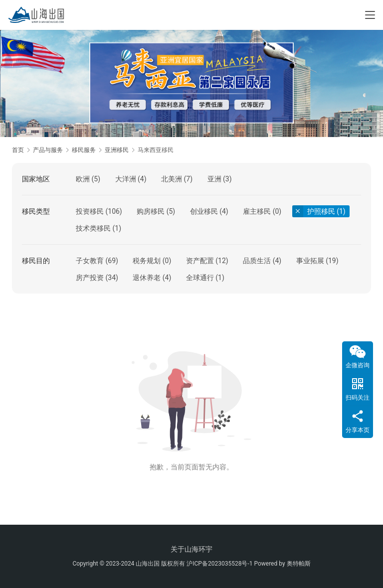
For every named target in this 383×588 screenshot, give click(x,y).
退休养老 (147, 278)
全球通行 (200, 278)
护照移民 (321, 211)
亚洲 (214, 179)
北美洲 (172, 179)
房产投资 (90, 278)
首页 (18, 150)
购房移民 (151, 211)
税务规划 (147, 261)
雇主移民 (257, 211)
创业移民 (204, 211)
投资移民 (90, 211)
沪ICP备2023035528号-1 (219, 564)
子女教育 (90, 261)
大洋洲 (126, 179)
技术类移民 (93, 228)
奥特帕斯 (299, 564)
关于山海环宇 (191, 549)
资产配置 (200, 261)
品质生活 (257, 261)
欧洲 (83, 179)
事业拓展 (310, 261)
